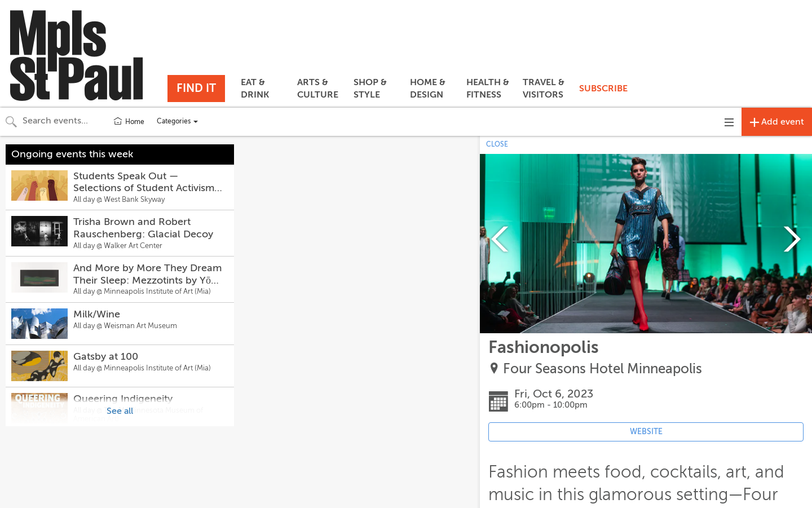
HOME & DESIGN (428, 89)
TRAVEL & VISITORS (544, 89)
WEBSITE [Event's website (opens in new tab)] (646, 432)
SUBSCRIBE (603, 89)
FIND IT (196, 88)
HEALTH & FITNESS (488, 89)
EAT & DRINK (255, 89)
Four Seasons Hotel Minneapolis (603, 369)
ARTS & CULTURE (318, 89)
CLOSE (497, 144)
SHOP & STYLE (370, 89)
